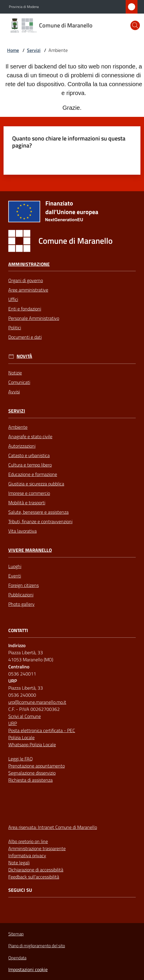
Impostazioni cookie (28, 969)
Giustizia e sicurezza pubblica (36, 484)
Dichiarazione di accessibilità (36, 870)
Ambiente (18, 427)
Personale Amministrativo (34, 318)
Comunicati (19, 382)
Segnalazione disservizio (32, 773)
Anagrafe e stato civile (30, 436)
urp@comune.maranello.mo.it (37, 702)
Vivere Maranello (30, 550)
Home (13, 50)
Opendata (17, 958)
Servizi (34, 50)
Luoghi (15, 566)
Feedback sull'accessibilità (34, 877)
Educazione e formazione (33, 474)
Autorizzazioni (22, 446)
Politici (15, 328)
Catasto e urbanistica (29, 455)
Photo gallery (21, 604)
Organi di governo (26, 280)
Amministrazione (29, 264)
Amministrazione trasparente (37, 848)
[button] (135, 25)
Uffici (13, 299)
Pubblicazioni (21, 595)
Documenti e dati (25, 337)
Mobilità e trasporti (27, 503)
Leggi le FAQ (21, 759)
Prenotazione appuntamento (37, 766)
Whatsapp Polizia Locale (32, 745)
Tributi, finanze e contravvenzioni (40, 521)
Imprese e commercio (29, 493)
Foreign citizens (24, 585)
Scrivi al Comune (25, 716)
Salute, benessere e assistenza (38, 512)
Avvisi (14, 392)
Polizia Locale (21, 737)
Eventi (15, 576)
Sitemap (16, 934)
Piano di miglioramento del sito (37, 946)
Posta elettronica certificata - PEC (42, 730)
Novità (24, 356)
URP (13, 723)
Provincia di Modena (24, 7)
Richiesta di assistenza (30, 780)
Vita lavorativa (22, 531)
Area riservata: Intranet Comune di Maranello (53, 827)
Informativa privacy (27, 855)
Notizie (15, 373)
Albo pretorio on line (28, 841)
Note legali (19, 863)
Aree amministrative (28, 290)
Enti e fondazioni (25, 309)
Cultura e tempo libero (30, 465)
